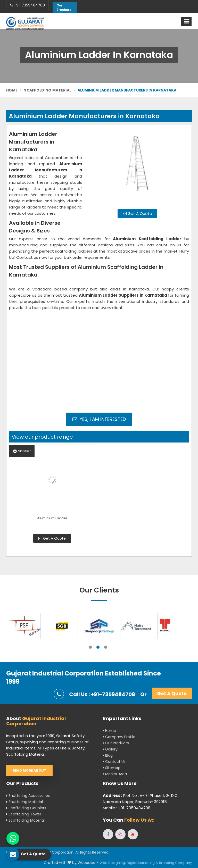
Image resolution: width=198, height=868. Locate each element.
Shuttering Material (24, 802)
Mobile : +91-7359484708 (127, 808)
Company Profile (119, 737)
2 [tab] (98, 647)
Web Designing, (113, 863)
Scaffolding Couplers (26, 808)
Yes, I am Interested (99, 419)
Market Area (115, 774)
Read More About (29, 770)
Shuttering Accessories (28, 796)
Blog (108, 755)
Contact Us (114, 762)
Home (12, 90)
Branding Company (175, 863)
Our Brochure (64, 7)
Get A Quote (137, 214)
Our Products (116, 743)
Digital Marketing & (142, 863)
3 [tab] (106, 647)
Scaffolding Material (48, 90)
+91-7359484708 (27, 5)
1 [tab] (90, 647)
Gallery (110, 749)
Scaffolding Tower (24, 814)
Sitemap (112, 768)
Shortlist (22, 451)
